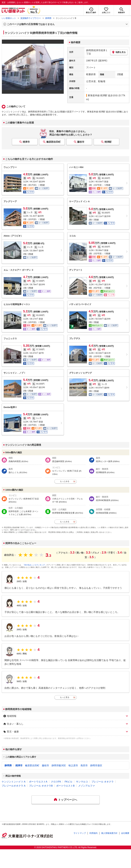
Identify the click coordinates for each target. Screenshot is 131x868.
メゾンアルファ (87, 786)
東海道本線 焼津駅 (98, 95)
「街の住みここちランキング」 (35, 565)
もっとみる (65, 481)
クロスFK (56, 782)
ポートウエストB (65, 786)
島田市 (84, 765)
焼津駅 (108, 142)
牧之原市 (73, 765)
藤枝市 (81, 142)
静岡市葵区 (96, 765)
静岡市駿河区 (59, 765)
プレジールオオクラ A (14, 786)
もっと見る (65, 697)
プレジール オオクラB (41, 786)
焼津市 (26, 142)
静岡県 (48, 18)
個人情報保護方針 (109, 833)
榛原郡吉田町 (53, 142)
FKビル (68, 782)
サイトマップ (80, 833)
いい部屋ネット (9, 18)
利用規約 (94, 833)
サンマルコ (82, 782)
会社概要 (125, 833)
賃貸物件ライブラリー (31, 18)
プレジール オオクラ (103, 782)
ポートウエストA (38, 782)
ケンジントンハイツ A (14, 782)
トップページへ (68, 800)
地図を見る (119, 52)
